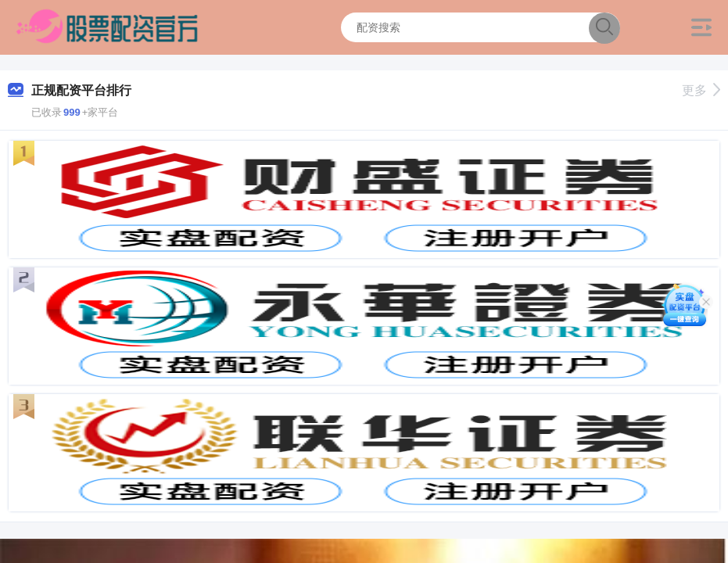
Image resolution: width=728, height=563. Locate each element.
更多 (701, 90)
